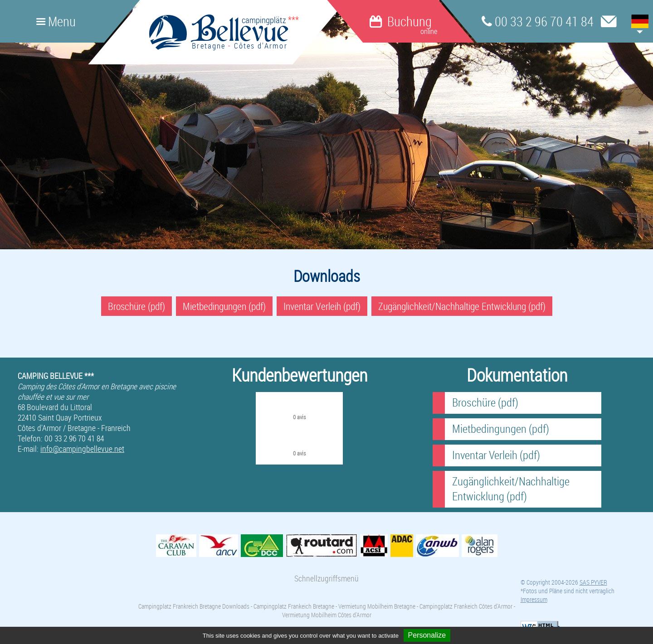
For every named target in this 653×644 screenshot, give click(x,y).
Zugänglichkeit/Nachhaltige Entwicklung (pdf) (462, 306)
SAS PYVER (593, 582)
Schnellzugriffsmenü (326, 579)
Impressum (534, 599)
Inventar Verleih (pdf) (322, 306)
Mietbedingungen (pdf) (224, 306)
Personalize (427, 635)
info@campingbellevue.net (82, 449)
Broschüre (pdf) (136, 306)
